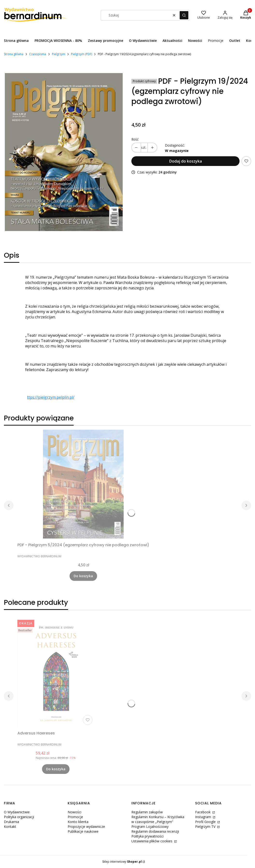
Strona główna (14, 54)
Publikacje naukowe (83, 831)
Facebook (203, 812)
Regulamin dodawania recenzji (155, 831)
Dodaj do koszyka (186, 161)
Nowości (74, 812)
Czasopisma (38, 54)
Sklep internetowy (122, 862)
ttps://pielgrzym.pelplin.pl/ (51, 397)
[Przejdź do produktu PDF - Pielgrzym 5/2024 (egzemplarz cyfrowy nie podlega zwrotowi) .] (83, 484)
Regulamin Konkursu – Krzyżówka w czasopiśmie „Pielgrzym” (158, 819)
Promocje (75, 817)
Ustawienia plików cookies (152, 841)
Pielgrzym (59, 54)
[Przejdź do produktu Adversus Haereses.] (56, 672)
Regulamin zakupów (147, 812)
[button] (184, 15)
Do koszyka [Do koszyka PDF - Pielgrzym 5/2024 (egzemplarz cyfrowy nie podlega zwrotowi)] (83, 576)
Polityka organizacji (19, 817)
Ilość (135, 139)
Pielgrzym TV (206, 827)
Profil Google (206, 822)
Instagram (204, 817)
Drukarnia (11, 822)
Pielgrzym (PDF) (81, 54)
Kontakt (10, 827)
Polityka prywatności (147, 836)
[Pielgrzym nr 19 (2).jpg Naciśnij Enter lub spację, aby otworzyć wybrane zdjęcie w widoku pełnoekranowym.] (64, 153)
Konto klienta (78, 822)
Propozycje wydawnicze (86, 827)
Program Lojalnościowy (150, 827)
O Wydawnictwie (17, 812)
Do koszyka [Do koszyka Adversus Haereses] (56, 769)
